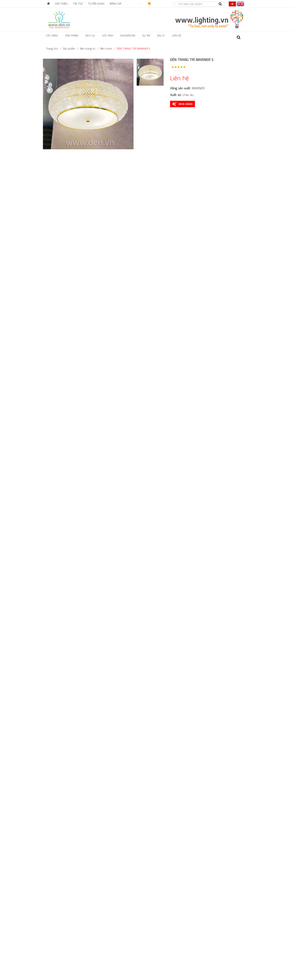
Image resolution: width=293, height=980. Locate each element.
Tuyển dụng (96, 4)
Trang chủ (52, 49)
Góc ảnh (108, 36)
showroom (128, 36)
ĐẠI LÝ (161, 36)
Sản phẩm (72, 36)
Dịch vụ (90, 36)
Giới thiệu (61, 4)
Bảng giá (115, 4)
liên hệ (176, 36)
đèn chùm (106, 49)
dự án (146, 36)
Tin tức (78, 4)
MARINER (198, 89)
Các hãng (52, 36)
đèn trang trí (88, 49)
